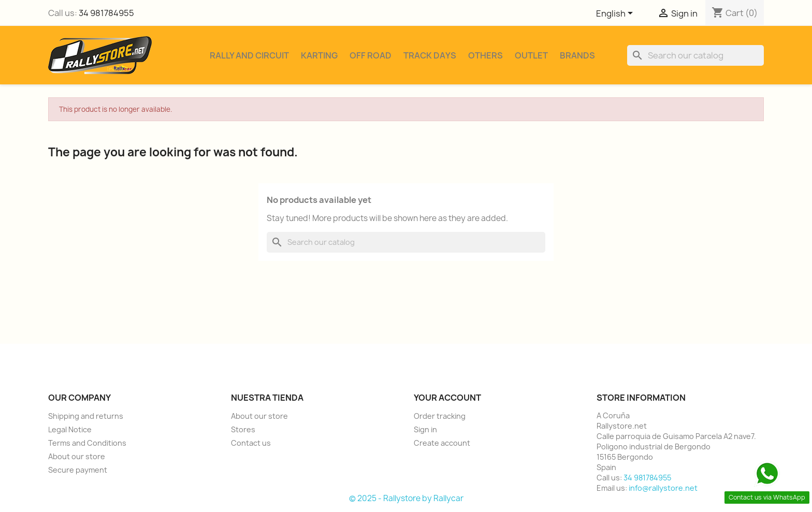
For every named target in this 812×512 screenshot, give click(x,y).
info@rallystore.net (663, 488)
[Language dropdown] (616, 14)
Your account (447, 398)
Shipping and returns (86, 416)
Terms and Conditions (87, 443)
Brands (577, 55)
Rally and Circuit (249, 55)
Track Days (430, 55)
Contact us (251, 443)
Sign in (425, 429)
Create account (442, 443)
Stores (243, 429)
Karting (319, 55)
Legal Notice (70, 429)
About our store (77, 456)
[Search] (695, 55)
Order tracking (440, 416)
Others (485, 55)
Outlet (531, 55)
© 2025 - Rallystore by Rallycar (406, 498)
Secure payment (78, 470)
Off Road (371, 55)
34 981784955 (106, 13)
